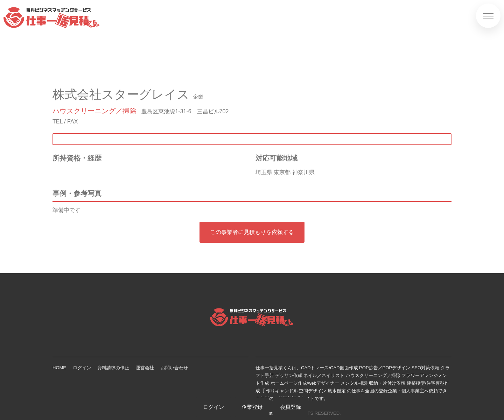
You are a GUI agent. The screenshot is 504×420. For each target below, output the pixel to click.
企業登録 (252, 407)
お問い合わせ (174, 368)
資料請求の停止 (113, 368)
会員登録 (290, 407)
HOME (59, 368)
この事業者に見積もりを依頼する (252, 232)
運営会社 (145, 368)
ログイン (82, 368)
